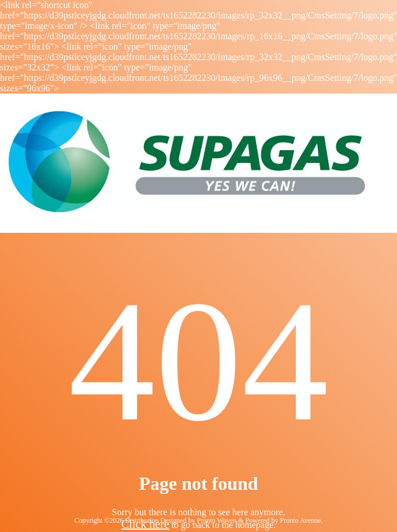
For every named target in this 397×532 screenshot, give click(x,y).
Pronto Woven (217, 520)
